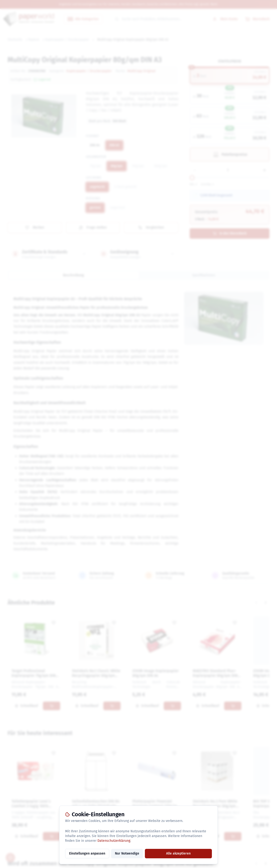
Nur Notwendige (127, 853)
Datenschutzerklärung (114, 841)
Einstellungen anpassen (87, 853)
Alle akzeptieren (178, 853)
